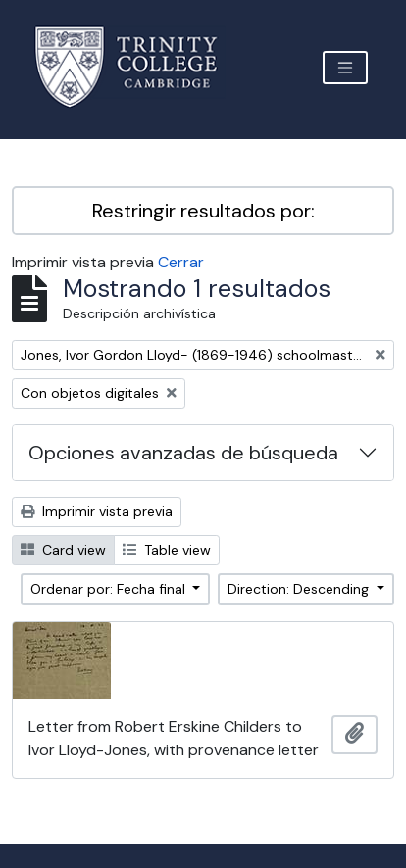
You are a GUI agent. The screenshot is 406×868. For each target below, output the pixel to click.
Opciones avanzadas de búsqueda (183, 453)
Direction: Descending (300, 589)
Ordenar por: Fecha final (110, 589)
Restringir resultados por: (203, 211)
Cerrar (181, 262)
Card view (63, 550)
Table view (167, 550)
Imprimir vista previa (97, 511)
